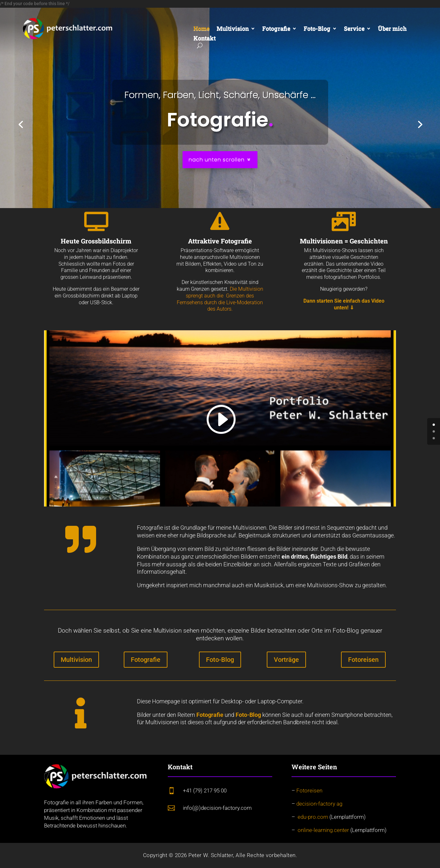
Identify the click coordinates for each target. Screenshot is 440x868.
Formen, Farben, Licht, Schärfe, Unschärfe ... (220, 95)
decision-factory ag (319, 804)
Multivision (233, 29)
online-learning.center (323, 830)
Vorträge (286, 660)
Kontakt (205, 39)
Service (354, 29)
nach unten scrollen (217, 160)
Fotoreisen (363, 660)
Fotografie (276, 29)
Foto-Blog (317, 29)
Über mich (392, 29)
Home (202, 29)
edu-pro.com (313, 817)
